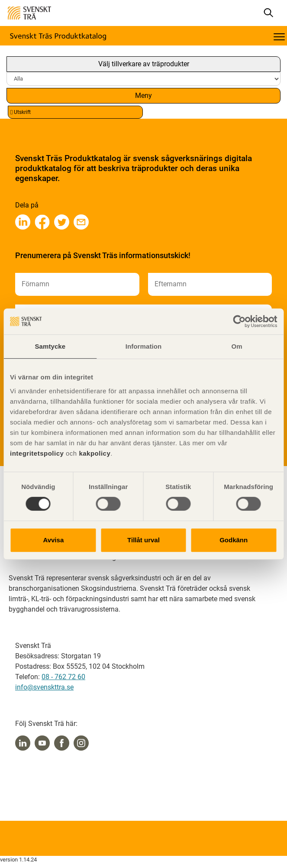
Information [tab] (144, 346)
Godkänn (234, 540)
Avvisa (53, 540)
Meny (143, 96)
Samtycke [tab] (50, 346)
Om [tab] (237, 346)
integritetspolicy (37, 453)
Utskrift (21, 112)
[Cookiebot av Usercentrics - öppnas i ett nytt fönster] (239, 321)
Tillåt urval (143, 540)
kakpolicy (95, 453)
